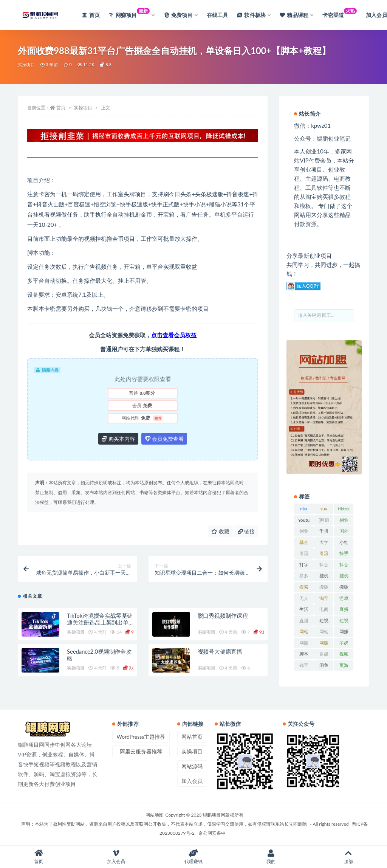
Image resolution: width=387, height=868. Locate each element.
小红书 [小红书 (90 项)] (344, 544)
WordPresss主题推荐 (141, 737)
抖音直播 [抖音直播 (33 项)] (344, 566)
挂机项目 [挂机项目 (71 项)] (344, 577)
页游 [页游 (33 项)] (344, 665)
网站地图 (155, 815)
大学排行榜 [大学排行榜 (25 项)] (324, 544)
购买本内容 (118, 439)
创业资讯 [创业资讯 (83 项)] (304, 532)
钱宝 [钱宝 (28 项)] (304, 665)
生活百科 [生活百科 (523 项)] (304, 611)
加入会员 (192, 781)
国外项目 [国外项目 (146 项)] (344, 532)
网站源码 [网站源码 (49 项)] (324, 633)
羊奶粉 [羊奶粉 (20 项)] (344, 644)
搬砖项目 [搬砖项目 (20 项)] (344, 588)
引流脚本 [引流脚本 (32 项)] (324, 555)
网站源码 (192, 766)
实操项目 (26, 64)
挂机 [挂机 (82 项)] (324, 576)
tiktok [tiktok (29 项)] (344, 509)
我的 (271, 857)
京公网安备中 (212, 833)
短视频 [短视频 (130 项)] (324, 622)
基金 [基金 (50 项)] (304, 542)
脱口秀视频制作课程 (223, 615)
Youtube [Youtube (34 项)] (304, 521)
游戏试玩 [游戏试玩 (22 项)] (344, 600)
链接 (246, 531)
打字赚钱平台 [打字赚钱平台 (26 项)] (304, 566)
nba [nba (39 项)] (304, 509)
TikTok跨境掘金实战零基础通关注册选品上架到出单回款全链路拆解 (100, 622)
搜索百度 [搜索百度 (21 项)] (304, 588)
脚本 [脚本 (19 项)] (304, 654)
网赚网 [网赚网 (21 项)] (304, 644)
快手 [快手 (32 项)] (344, 553)
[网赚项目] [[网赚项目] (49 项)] (324, 521)
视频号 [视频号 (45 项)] (344, 655)
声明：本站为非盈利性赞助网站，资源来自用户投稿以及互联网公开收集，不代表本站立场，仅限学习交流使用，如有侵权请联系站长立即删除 (164, 824)
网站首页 (192, 737)
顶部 (348, 857)
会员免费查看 (164, 439)
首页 (61, 108)
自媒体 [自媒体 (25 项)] (324, 655)
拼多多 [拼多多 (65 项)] (304, 577)
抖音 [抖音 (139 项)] (324, 565)
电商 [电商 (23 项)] (324, 609)
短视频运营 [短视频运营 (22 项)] (344, 622)
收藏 (220, 531)
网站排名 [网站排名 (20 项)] (304, 633)
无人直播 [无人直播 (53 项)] (304, 600)
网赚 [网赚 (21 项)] (344, 632)
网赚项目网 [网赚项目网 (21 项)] (324, 644)
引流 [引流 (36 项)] (304, 553)
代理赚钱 (194, 857)
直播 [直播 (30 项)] (344, 609)
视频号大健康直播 (220, 651)
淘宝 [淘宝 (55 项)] (324, 598)
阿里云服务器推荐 (141, 751)
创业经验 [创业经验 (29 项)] (344, 521)
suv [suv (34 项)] (324, 509)
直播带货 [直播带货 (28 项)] (304, 622)
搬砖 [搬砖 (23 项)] (324, 587)
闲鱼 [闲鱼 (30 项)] (324, 665)
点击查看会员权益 (174, 335)
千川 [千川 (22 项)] (324, 531)
